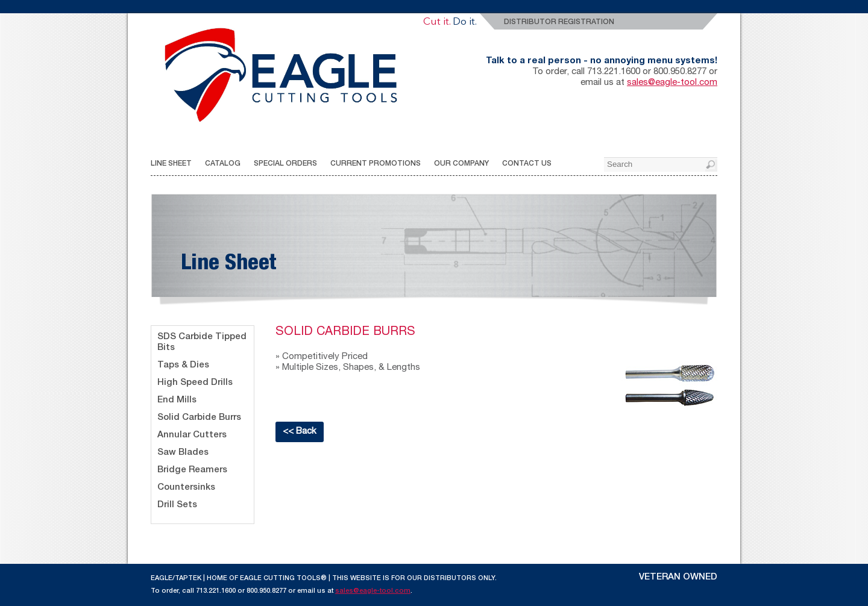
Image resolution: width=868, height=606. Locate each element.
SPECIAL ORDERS (285, 164)
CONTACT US (527, 164)
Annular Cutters (192, 435)
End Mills (177, 400)
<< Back (300, 432)
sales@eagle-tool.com (672, 83)
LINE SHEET (171, 164)
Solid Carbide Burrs (199, 418)
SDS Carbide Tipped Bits (202, 342)
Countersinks (186, 488)
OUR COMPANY (461, 164)
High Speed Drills (195, 383)
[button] (711, 166)
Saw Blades (183, 453)
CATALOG (223, 164)
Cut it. (437, 22)
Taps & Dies (183, 365)
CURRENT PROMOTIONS (376, 164)
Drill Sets (177, 505)
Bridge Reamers (192, 470)
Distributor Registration (559, 22)
